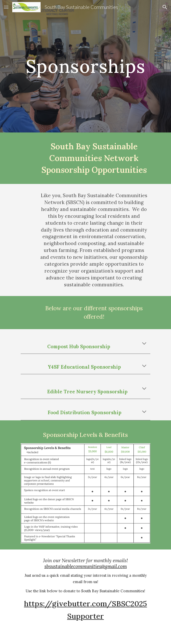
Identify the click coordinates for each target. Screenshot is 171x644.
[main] (85, 66)
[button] (6, 7)
